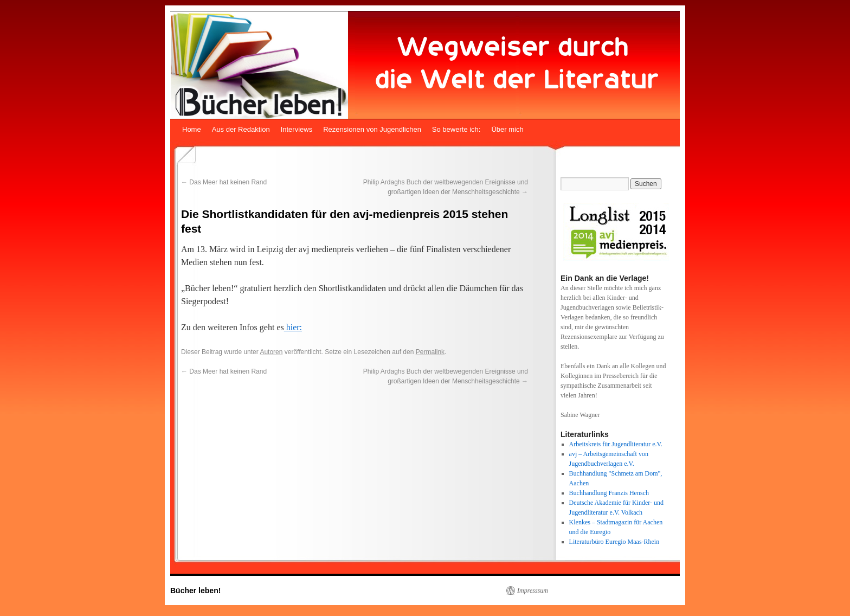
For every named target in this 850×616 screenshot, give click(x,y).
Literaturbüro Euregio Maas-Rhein (614, 542)
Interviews (297, 129)
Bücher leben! (195, 591)
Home (192, 129)
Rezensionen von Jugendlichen (372, 129)
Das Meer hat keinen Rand (224, 182)
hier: (293, 327)
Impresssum (533, 591)
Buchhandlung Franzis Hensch (609, 493)
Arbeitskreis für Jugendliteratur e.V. (616, 444)
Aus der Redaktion (241, 129)
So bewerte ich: (456, 129)
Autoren (271, 352)
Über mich (507, 129)
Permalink (430, 352)
